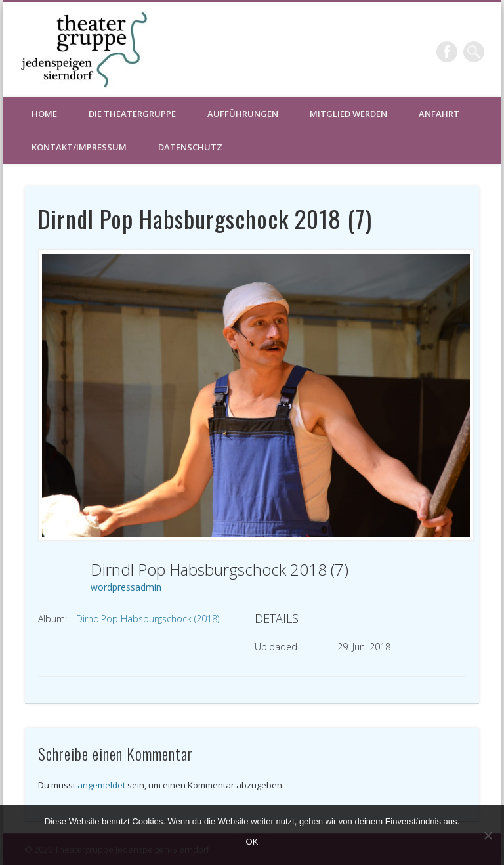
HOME (44, 114)
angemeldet (101, 785)
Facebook (447, 52)
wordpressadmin (126, 587)
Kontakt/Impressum (79, 147)
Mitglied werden (348, 114)
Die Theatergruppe (132, 114)
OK (252, 842)
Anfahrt (439, 114)
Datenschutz (190, 147)
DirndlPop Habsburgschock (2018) (148, 619)
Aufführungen (243, 114)
